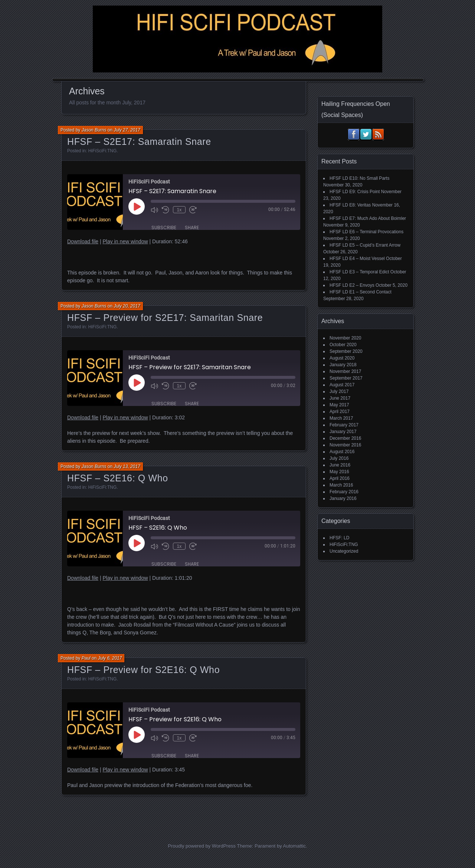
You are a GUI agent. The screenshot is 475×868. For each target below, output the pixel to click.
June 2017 (340, 398)
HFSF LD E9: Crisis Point (355, 192)
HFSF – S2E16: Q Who (118, 478)
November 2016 (345, 445)
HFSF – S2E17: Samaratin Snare (139, 142)
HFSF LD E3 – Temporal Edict (359, 272)
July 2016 (339, 458)
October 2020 (343, 345)
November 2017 (345, 371)
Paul (86, 658)
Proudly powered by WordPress (202, 846)
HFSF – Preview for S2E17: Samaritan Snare (165, 318)
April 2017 (340, 412)
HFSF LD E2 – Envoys (352, 285)
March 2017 (341, 418)
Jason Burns (94, 130)
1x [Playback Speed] (179, 210)
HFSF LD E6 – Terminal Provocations (366, 232)
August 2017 (342, 385)
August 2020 (342, 358)
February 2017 (344, 425)
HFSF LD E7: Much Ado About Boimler (368, 218)
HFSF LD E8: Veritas (350, 205)
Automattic (294, 846)
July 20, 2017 (127, 306)
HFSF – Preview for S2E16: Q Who (143, 670)
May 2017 (339, 405)
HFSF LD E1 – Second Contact (361, 292)
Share (192, 227)
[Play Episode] (137, 207)
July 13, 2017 (127, 466)
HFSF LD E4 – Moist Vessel (357, 259)
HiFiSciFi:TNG (103, 151)
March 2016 (341, 485)
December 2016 (345, 438)
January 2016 (343, 498)
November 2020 (345, 338)
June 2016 (340, 465)
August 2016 (342, 452)
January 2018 (343, 365)
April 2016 (340, 478)
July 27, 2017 (127, 130)
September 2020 (346, 351)
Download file (83, 241)
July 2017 (339, 391)
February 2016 (344, 492)
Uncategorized (344, 551)
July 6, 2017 (110, 658)
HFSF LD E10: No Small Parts (359, 178)
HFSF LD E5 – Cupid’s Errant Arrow (365, 245)
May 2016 (339, 472)
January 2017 (343, 432)
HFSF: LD (339, 538)
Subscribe (164, 227)
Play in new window (125, 241)
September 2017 (346, 378)
